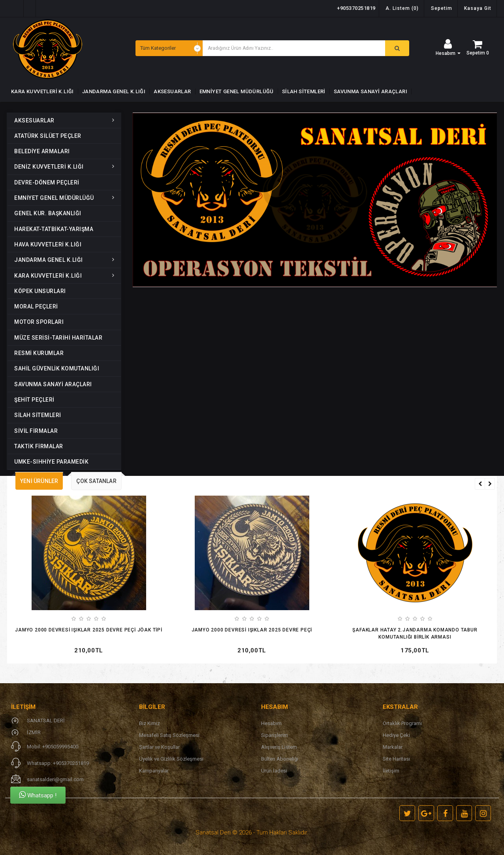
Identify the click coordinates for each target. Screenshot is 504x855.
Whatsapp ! (38, 795)
